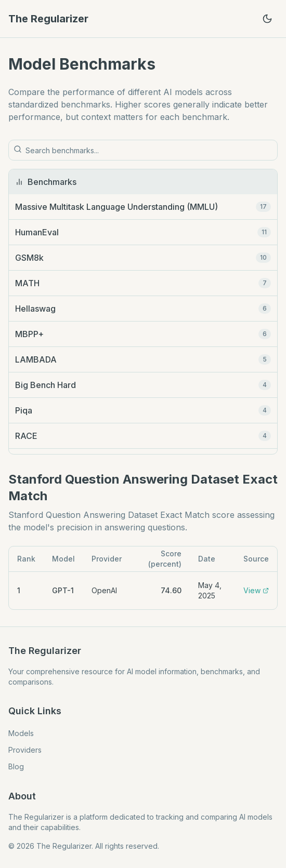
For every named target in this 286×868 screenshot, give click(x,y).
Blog (16, 766)
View (256, 590)
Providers (25, 750)
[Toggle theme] (267, 19)
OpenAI (104, 590)
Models (21, 733)
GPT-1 (63, 590)
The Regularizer (48, 19)
